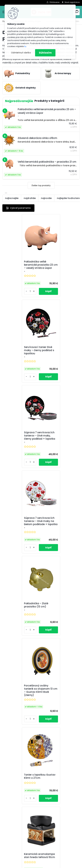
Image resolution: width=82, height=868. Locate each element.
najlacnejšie (12, 198)
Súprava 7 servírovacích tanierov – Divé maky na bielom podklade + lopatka (60, 359)
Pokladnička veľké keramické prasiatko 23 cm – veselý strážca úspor (20, 266)
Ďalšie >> (47, 748)
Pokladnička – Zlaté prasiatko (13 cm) (18, 449)
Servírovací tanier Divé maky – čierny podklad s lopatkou (59, 266)
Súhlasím (45, 53)
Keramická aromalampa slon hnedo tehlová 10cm (60, 537)
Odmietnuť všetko (21, 53)
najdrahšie (30, 198)
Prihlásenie (55, 2)
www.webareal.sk (54, 865)
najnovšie (46, 198)
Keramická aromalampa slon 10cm (60, 620)
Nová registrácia (72, 2)
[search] (77, 12)
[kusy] (12, 298)
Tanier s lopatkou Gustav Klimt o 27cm (22, 537)
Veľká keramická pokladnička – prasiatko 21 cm (59, 705)
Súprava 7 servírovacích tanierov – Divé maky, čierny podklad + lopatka (21, 358)
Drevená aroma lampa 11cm (20, 704)
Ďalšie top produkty (41, 185)
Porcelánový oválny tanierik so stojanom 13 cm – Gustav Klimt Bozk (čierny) (59, 451)
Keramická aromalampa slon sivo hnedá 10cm (21, 620)
